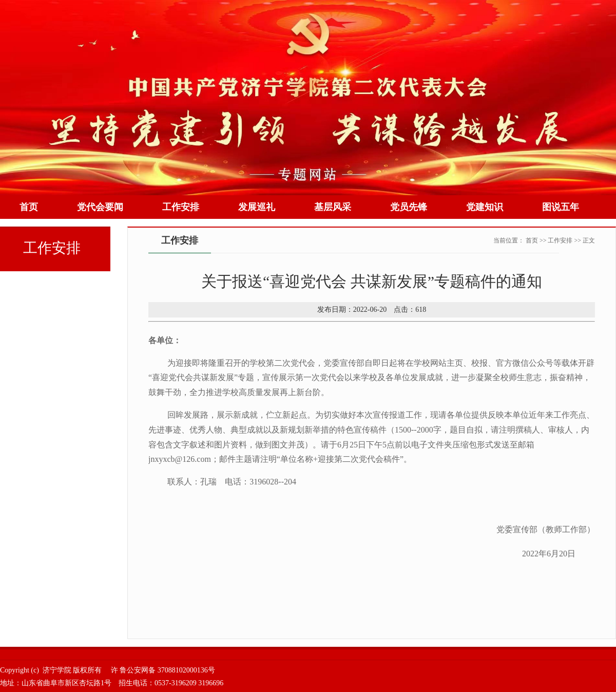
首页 (29, 207)
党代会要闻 (100, 207)
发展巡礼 (257, 207)
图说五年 (561, 207)
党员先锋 (409, 207)
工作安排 (181, 207)
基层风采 (333, 207)
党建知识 (485, 207)
